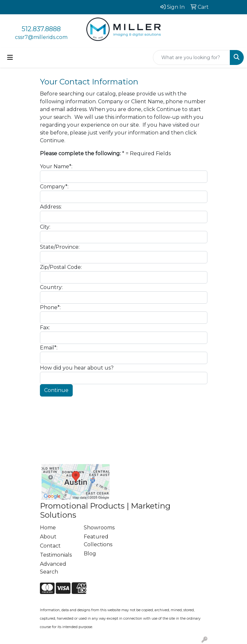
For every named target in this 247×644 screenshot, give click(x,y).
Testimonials (56, 555)
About (48, 537)
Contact (50, 546)
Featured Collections (98, 541)
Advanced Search (53, 568)
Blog (90, 554)
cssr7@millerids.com (41, 37)
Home (48, 528)
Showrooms (99, 528)
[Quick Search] (191, 57)
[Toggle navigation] (10, 57)
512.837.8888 (41, 29)
